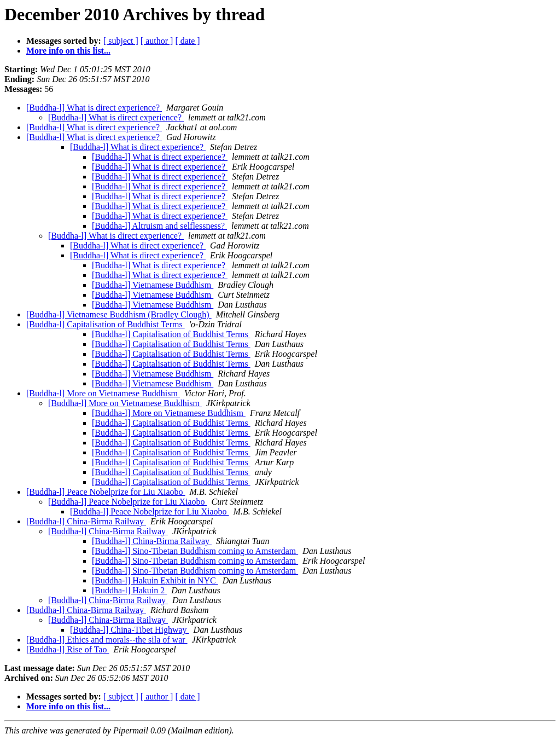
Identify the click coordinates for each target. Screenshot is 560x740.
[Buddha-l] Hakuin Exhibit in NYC (155, 580)
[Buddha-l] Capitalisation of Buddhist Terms (106, 324)
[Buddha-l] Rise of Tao (68, 649)
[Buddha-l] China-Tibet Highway (130, 630)
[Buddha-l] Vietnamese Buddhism (153, 285)
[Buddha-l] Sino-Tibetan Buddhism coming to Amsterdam (195, 551)
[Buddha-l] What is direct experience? (94, 108)
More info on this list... (68, 51)
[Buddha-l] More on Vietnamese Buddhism (103, 393)
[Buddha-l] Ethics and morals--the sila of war (107, 640)
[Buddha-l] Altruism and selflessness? (159, 226)
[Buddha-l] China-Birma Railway (86, 521)
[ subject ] (121, 41)
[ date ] (187, 41)
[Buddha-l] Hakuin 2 (129, 590)
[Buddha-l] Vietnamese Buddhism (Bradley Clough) (119, 314)
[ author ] (157, 41)
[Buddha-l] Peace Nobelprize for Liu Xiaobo (106, 492)
